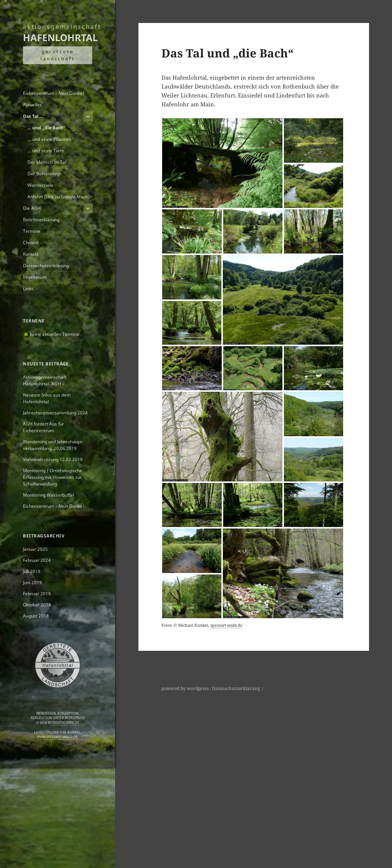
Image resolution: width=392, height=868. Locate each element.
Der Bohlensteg (43, 174)
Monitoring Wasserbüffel (48, 495)
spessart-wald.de (226, 625)
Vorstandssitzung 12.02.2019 (53, 459)
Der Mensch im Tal (47, 162)
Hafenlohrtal (60, 37)
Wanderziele (40, 185)
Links (28, 289)
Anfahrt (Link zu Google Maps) (58, 197)
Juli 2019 (32, 571)
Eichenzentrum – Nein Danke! (54, 93)
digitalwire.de (66, 723)
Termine (32, 231)
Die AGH (32, 208)
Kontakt (31, 254)
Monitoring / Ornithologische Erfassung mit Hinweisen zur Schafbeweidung (53, 477)
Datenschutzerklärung (46, 266)
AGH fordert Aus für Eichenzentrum (43, 427)
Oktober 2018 (37, 605)
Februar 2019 (37, 594)
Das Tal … (33, 116)
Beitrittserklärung (41, 220)
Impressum (35, 277)
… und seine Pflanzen (49, 139)
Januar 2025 (35, 549)
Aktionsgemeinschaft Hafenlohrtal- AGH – (45, 380)
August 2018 (36, 616)
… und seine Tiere (46, 151)
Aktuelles (32, 105)
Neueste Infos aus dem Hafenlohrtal (47, 398)
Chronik (31, 243)
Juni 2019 (32, 582)
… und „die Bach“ (46, 128)
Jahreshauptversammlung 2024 (55, 413)
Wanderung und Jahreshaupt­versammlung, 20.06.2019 (53, 445)
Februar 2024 (37, 560)
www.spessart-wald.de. (58, 737)
